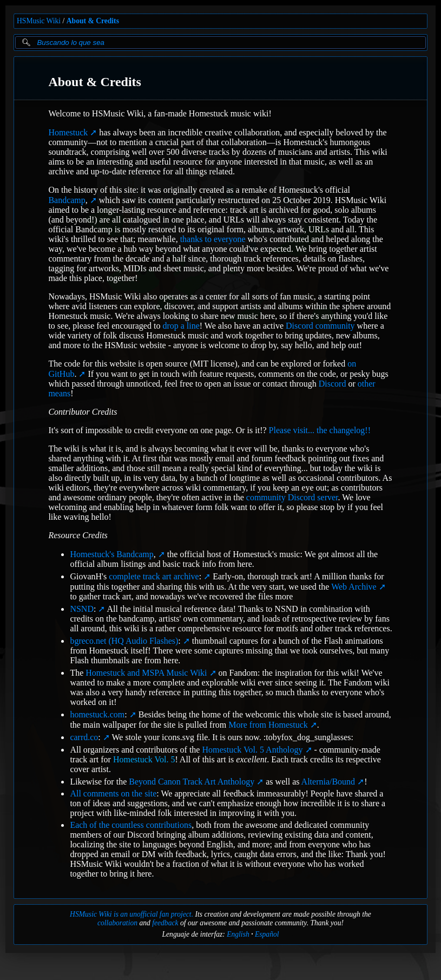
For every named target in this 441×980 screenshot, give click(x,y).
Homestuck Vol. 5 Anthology (252, 750)
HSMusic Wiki (39, 21)
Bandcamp (68, 200)
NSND (83, 609)
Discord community (320, 326)
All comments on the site (113, 793)
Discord (333, 384)
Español (267, 934)
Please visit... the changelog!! (320, 430)
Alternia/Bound (328, 782)
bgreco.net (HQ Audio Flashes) (125, 641)
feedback (165, 923)
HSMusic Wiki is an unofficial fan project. (131, 914)
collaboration (117, 923)
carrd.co (85, 737)
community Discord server (292, 497)
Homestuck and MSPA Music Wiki (146, 673)
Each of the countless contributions (131, 825)
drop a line (181, 326)
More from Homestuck (268, 725)
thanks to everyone (213, 239)
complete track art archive (155, 576)
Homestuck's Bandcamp (113, 554)
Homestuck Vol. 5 (144, 759)
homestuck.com (98, 714)
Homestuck (68, 132)
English (238, 934)
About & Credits (93, 21)
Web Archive (354, 587)
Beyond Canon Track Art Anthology (192, 782)
